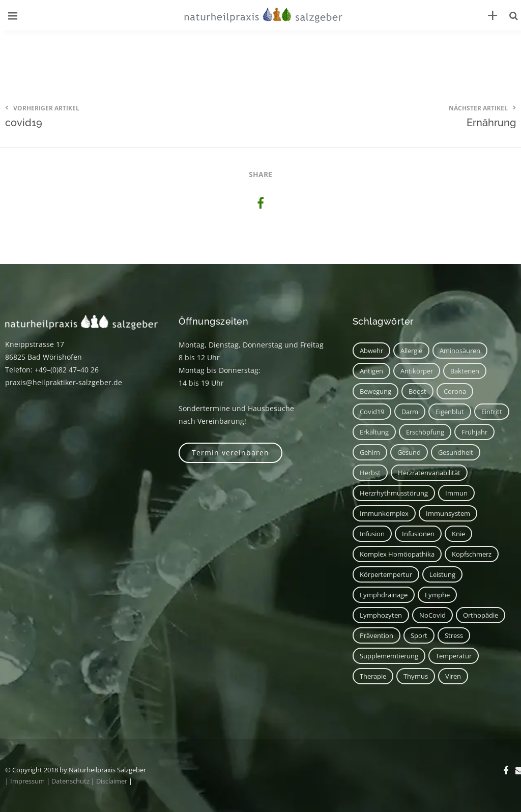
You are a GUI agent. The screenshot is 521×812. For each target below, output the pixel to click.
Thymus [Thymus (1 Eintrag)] (416, 676)
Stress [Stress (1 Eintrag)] (454, 635)
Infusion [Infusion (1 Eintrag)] (372, 534)
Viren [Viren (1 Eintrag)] (453, 676)
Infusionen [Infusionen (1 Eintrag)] (418, 534)
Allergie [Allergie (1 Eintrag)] (411, 351)
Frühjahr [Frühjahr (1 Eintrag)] (474, 432)
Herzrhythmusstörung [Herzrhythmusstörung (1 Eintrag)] (394, 493)
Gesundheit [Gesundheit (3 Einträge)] (456, 452)
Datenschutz (70, 781)
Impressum (27, 781)
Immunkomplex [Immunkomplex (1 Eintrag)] (384, 513)
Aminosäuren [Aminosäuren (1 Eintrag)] (460, 351)
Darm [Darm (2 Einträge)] (410, 412)
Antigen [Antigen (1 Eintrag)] (371, 371)
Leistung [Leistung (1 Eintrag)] (442, 574)
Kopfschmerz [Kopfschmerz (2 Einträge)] (472, 554)
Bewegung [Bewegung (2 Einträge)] (375, 391)
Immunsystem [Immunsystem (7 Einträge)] (448, 513)
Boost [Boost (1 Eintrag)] (417, 391)
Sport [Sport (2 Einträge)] (419, 635)
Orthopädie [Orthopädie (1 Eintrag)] (481, 615)
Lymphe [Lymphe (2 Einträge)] (437, 595)
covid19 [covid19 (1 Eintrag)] (372, 412)
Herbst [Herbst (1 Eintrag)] (370, 473)
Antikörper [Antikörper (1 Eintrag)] (417, 371)
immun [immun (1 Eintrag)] (456, 493)
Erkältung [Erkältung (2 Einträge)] (374, 432)
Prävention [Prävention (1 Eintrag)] (377, 635)
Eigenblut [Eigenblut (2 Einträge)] (450, 412)
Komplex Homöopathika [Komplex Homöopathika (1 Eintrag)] (397, 554)
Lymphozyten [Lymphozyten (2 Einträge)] (381, 615)
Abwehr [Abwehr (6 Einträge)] (371, 351)
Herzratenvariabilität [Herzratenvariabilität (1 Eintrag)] (429, 473)
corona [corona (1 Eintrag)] (455, 391)
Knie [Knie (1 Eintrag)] (458, 534)
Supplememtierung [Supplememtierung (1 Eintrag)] (389, 656)
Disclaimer (112, 781)
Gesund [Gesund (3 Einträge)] (409, 452)
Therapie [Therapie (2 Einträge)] (373, 676)
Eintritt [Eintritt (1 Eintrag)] (492, 412)
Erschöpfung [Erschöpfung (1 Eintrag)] (425, 432)
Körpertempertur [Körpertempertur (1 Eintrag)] (386, 574)
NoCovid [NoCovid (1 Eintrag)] (432, 615)
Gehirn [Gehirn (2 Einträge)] (370, 452)
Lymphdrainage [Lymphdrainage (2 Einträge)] (384, 595)
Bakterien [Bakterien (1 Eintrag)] (465, 371)
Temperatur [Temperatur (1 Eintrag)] (454, 656)
